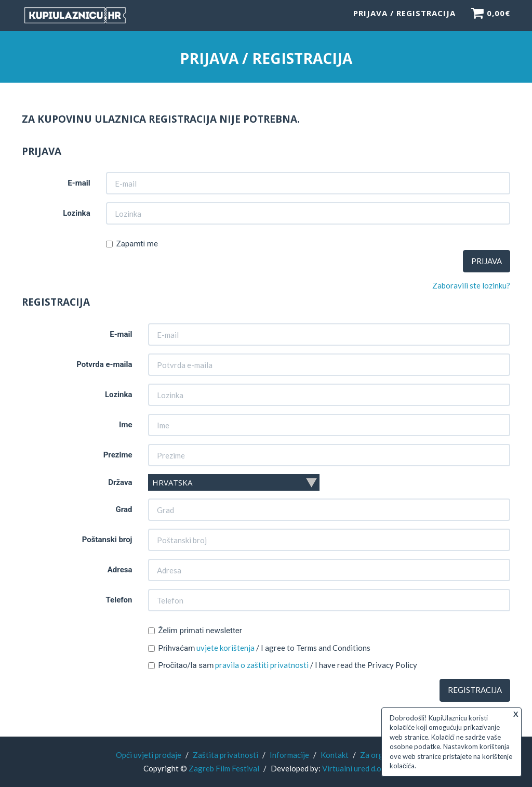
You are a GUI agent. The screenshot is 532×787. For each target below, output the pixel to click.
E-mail (79, 184)
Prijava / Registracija (404, 18)
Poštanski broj (107, 540)
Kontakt (335, 755)
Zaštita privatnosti (225, 755)
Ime (125, 425)
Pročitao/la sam (181, 666)
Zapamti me (132, 245)
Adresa (120, 570)
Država (120, 483)
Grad (124, 510)
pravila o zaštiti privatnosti (262, 665)
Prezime (118, 455)
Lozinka (77, 214)
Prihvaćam (172, 649)
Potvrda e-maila (104, 365)
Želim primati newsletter (195, 631)
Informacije (289, 755)
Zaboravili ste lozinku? (471, 286)
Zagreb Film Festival (224, 768)
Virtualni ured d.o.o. (356, 768)
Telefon (119, 600)
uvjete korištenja (225, 648)
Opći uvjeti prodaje (149, 755)
